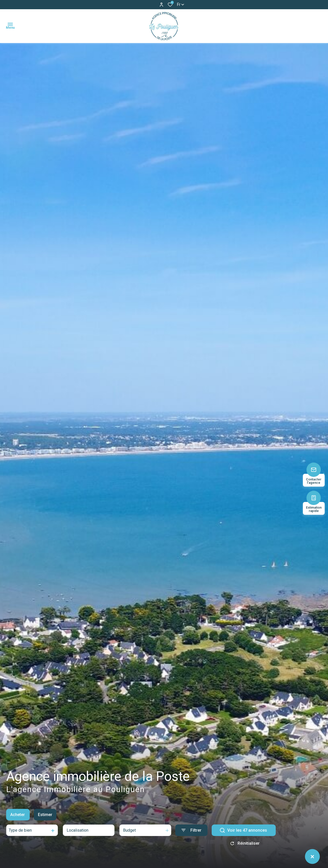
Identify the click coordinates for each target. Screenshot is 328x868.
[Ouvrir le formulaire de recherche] (191, 831)
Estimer (45, 815)
